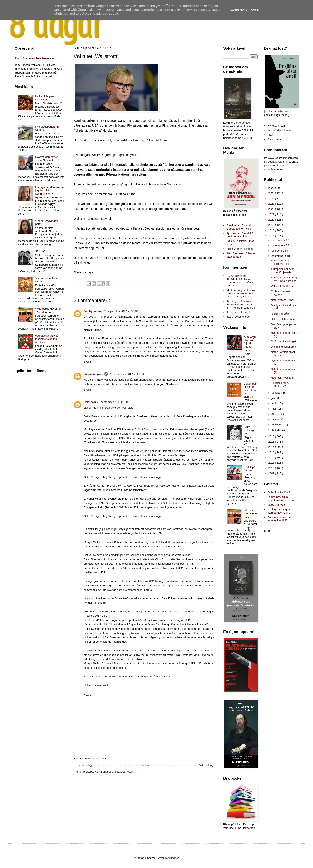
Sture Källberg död (249, 430)
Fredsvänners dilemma (240, 249)
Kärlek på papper (249, 469)
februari (276, 425)
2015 (272, 442)
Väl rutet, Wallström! (283, 286)
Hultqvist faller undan (283, 319)
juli (274, 398)
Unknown (90, 402)
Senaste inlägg (84, 765)
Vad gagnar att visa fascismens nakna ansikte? (47, 339)
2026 (272, 188)
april (274, 414)
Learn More (239, 10)
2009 (272, 473)
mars (275, 419)
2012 (272, 457)
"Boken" (40, 251)
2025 (272, 193)
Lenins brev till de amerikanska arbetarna (281, 499)
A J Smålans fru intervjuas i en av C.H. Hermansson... (240, 279)
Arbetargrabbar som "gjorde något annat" (250, 343)
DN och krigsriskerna (283, 347)
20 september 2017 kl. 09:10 (121, 311)
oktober (276, 251)
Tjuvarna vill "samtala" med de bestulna (240, 235)
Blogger (174, 858)
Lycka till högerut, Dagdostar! (46, 98)
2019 (272, 225)
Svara (87, 362)
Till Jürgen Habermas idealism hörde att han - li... (241, 304)
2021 (272, 214)
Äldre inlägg (206, 765)
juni (274, 403)
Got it (255, 10)
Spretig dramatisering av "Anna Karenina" (284, 279)
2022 (272, 209)
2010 (272, 468)
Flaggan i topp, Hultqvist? (280, 384)
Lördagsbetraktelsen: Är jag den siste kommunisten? (49, 191)
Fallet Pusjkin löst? (279, 492)
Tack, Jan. (233, 312)
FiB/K (271, 135)
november (278, 245)
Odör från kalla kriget (283, 341)
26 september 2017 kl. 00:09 (114, 402)
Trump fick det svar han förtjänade (282, 271)
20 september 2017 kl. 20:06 (127, 374)
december (278, 240)
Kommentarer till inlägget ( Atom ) (115, 772)
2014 (272, 447)
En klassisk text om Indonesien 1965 (279, 519)
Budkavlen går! (280, 314)
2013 (272, 452)
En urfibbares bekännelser (35, 58)
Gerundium (274, 139)
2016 (272, 436)
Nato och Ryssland (282, 378)
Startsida (146, 765)
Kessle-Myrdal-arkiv (279, 130)
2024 (272, 199)
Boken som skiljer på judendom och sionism (251, 390)
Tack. (230, 317)
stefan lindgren (93, 374)
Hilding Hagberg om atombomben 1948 (280, 511)
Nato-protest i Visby (283, 300)
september (278, 256)
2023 (272, 204)
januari (276, 430)
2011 (272, 463)
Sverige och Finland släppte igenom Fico (239, 227)
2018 (272, 230)
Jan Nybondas (93, 311)
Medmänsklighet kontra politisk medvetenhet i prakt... (241, 293)
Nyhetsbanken (276, 126)
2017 (272, 235)
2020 (272, 220)
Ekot (267, 531)
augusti (276, 393)
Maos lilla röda (276, 505)
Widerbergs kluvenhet (48, 309)
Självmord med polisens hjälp (281, 262)
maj (274, 409)
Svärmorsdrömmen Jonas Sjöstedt (47, 159)
